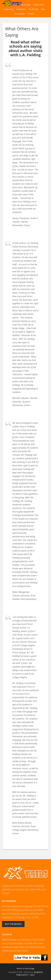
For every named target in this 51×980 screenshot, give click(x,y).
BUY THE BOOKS (13, 924)
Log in (32, 975)
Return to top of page (26, 968)
